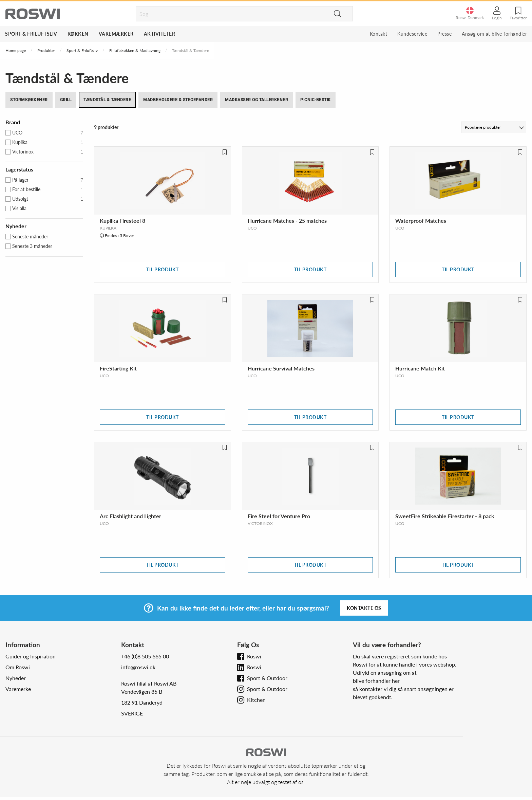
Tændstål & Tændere (107, 100)
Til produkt (163, 269)
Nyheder (16, 678)
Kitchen (256, 700)
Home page (16, 50)
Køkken (78, 34)
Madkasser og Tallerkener (256, 100)
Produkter (46, 50)
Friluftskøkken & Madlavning (135, 50)
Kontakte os (364, 608)
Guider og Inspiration (31, 656)
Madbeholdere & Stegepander (178, 100)
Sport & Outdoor (267, 678)
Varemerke (18, 689)
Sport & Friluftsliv (31, 34)
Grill (66, 100)
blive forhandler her (376, 681)
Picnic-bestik (316, 100)
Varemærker (116, 34)
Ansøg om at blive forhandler (494, 34)
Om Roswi (18, 667)
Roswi (254, 656)
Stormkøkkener (29, 100)
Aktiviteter (160, 34)
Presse (444, 34)
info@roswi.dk (138, 667)
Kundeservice (412, 34)
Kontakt (379, 34)
